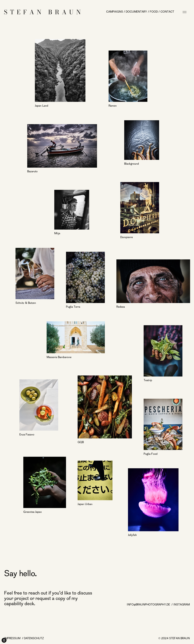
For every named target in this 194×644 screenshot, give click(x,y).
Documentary (136, 12)
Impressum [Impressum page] (13, 639)
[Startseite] (42, 12)
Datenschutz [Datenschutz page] (34, 639)
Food (154, 12)
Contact (167, 12)
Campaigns (115, 12)
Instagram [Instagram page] (182, 605)
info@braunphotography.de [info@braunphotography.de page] (149, 605)
